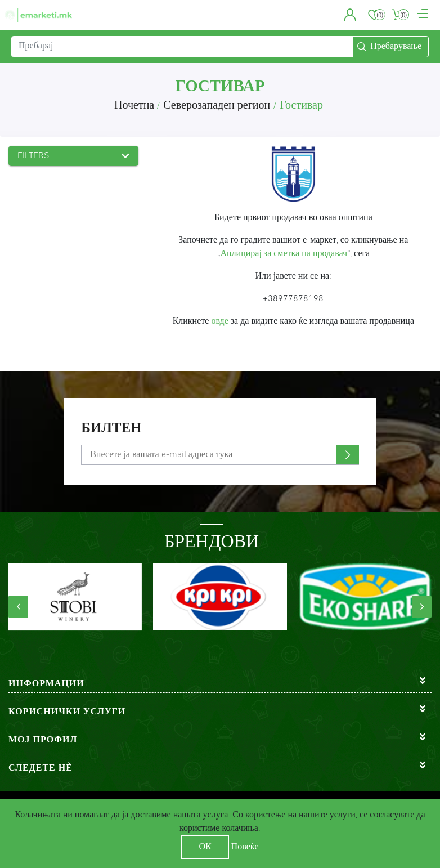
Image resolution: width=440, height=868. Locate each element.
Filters (33, 156)
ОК (205, 847)
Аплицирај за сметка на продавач (284, 254)
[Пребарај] (182, 51)
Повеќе (245, 847)
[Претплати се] (220, 455)
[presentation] (18, 607)
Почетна (134, 106)
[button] (350, 17)
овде (219, 321)
